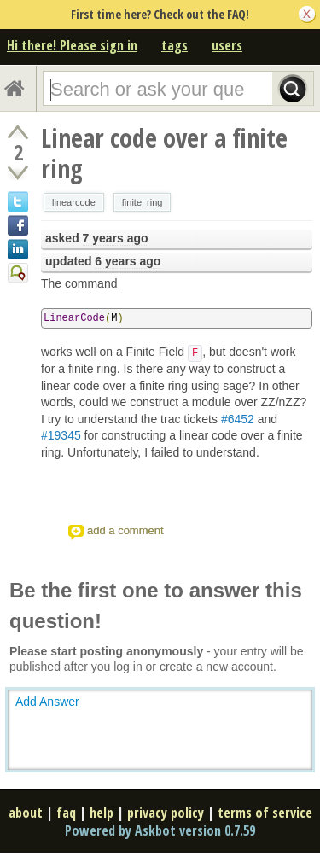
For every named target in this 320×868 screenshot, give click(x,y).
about (26, 813)
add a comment (125, 530)
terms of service (265, 813)
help (102, 813)
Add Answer (47, 702)
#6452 (238, 419)
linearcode (74, 202)
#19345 (61, 435)
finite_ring (143, 202)
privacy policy (166, 813)
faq (66, 813)
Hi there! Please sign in (72, 45)
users (227, 45)
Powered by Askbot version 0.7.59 (160, 830)
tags (175, 45)
